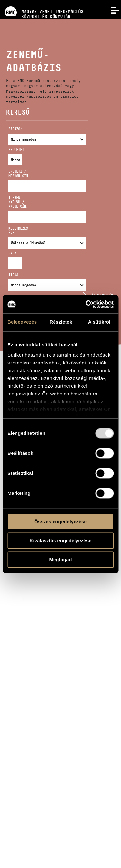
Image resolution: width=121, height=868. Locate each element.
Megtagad (60, 559)
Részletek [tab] (61, 322)
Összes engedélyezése (60, 521)
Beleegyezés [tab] (22, 322)
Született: (12, 150)
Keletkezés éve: (18, 230)
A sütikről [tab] (99, 322)
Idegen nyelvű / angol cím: (18, 202)
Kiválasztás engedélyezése (61, 540)
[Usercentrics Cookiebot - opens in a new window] (86, 304)
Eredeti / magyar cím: (19, 173)
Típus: (14, 275)
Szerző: (15, 129)
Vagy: (12, 253)
